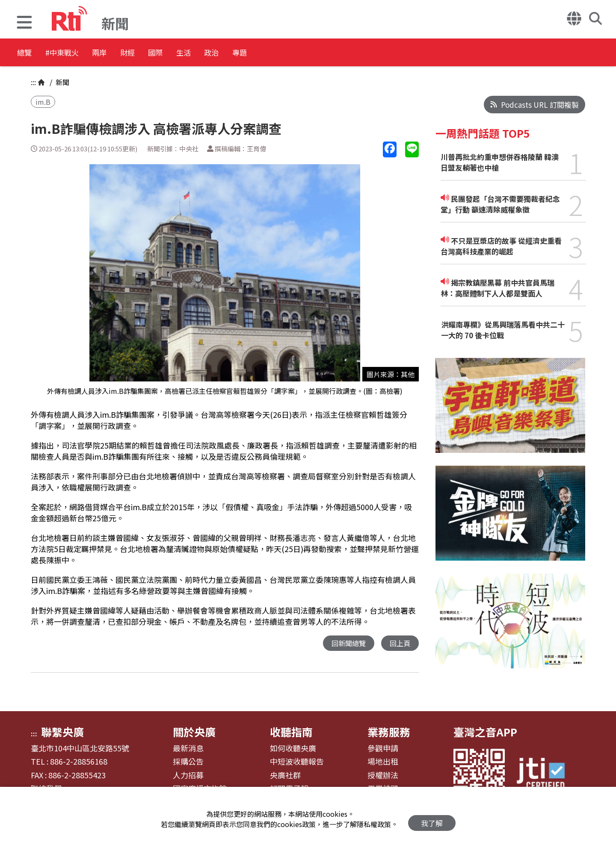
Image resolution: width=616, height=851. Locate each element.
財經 (163, 53)
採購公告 (188, 762)
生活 (240, 53)
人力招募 (188, 775)
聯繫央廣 (62, 732)
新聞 (62, 82)
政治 (279, 53)
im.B (43, 102)
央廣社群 (285, 775)
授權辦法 (383, 775)
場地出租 (383, 762)
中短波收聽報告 (297, 762)
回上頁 (399, 643)
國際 (202, 53)
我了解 (432, 819)
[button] (24, 23)
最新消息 (188, 748)
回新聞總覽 (346, 643)
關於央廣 (194, 732)
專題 (317, 53)
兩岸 (125, 53)
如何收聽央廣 (293, 748)
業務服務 (389, 732)
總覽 (26, 53)
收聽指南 (291, 732)
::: (33, 82)
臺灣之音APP (485, 732)
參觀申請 (383, 748)
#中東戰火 (75, 53)
